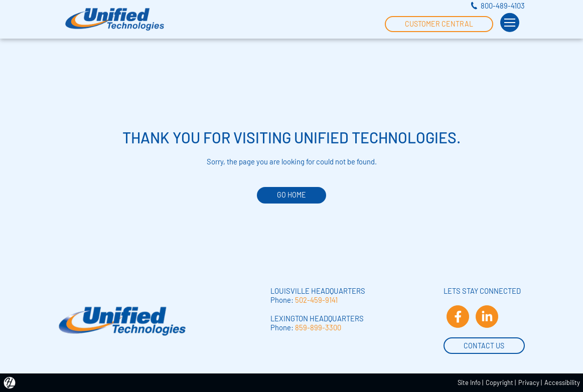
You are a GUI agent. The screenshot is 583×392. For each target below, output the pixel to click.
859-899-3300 (318, 327)
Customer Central (439, 23)
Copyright (499, 382)
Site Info (469, 382)
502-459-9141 (316, 300)
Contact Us (484, 345)
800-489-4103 (503, 6)
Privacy (529, 382)
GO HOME (291, 195)
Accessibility (562, 382)
